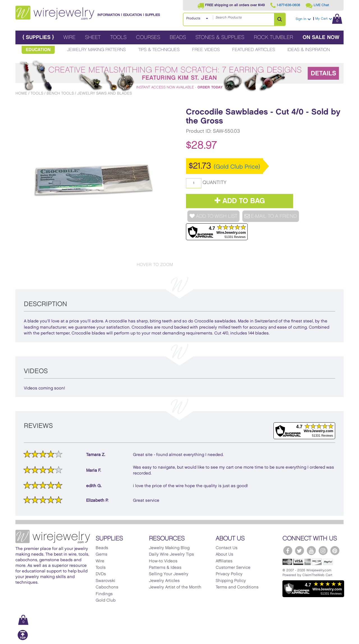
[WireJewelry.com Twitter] (300, 551)
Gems (102, 554)
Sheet (93, 37)
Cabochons (107, 587)
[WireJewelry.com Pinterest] (335, 551)
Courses (148, 37)
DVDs (101, 574)
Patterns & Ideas (165, 568)
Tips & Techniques (159, 50)
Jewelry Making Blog (169, 548)
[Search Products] (280, 19)
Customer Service (233, 568)
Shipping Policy (231, 581)
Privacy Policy (229, 574)
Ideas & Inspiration (309, 50)
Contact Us (227, 548)
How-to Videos (163, 561)
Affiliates (224, 561)
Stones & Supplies (220, 37)
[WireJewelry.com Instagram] (323, 551)
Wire (69, 37)
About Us (225, 554)
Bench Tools (60, 93)
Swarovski (105, 581)
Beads (178, 37)
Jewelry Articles (164, 581)
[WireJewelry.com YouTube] (311, 551)
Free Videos (206, 50)
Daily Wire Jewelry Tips (172, 554)
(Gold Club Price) (237, 167)
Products (193, 18)
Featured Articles (254, 50)
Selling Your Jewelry (169, 574)
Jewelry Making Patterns (96, 50)
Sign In (303, 19)
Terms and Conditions (237, 587)
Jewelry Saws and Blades (104, 93)
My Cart (329, 19)
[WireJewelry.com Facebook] (288, 551)
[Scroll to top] (23, 639)
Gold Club (106, 601)
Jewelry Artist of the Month (175, 587)
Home (21, 93)
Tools (118, 37)
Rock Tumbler (273, 37)
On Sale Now (321, 37)
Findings (104, 594)
